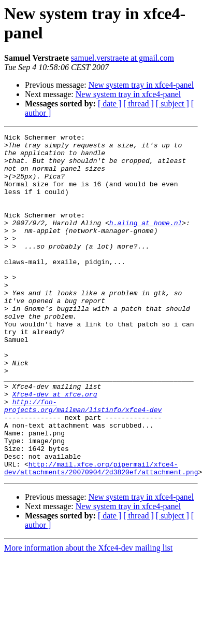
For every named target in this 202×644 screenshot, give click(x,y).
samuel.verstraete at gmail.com (122, 58)
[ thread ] (139, 104)
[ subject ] (172, 104)
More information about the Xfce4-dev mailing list (88, 616)
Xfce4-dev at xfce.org (55, 447)
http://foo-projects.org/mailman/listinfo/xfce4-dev (83, 461)
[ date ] (110, 104)
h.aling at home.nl (146, 241)
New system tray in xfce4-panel (141, 85)
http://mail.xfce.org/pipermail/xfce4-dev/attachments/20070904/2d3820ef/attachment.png (101, 536)
